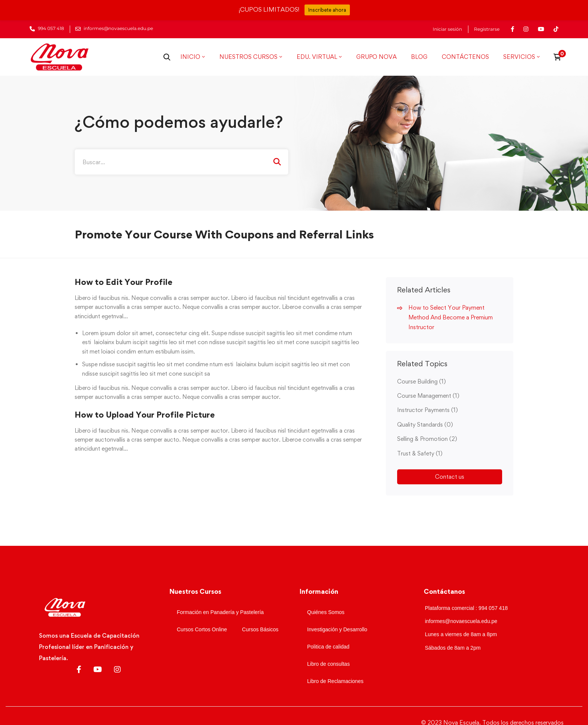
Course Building (421, 381)
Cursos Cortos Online (202, 629)
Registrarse (487, 29)
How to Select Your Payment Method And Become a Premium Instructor (451, 317)
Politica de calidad (328, 647)
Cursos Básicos (260, 629)
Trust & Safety (420, 453)
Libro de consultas (328, 664)
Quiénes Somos (326, 612)
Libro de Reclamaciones (335, 681)
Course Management (428, 396)
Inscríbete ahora (327, 10)
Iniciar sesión (447, 29)
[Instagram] (117, 670)
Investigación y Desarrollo (337, 629)
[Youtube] (98, 670)
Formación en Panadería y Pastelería (220, 612)
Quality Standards (425, 425)
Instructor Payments (427, 410)
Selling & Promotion (427, 439)
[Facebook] (79, 670)
